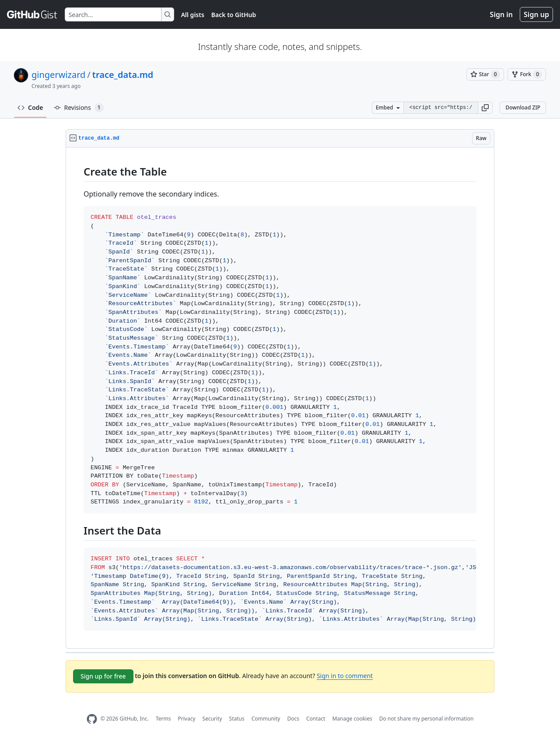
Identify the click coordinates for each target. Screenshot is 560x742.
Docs (293, 719)
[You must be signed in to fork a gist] (527, 74)
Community (266, 719)
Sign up (536, 14)
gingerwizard (58, 75)
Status (237, 719)
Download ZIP (523, 107)
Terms (163, 719)
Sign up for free (103, 676)
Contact (316, 719)
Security (212, 719)
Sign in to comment (345, 676)
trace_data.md (123, 75)
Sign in (501, 14)
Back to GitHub (234, 15)
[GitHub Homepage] (92, 719)
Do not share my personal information (427, 719)
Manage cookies (352, 719)
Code (30, 107)
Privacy (187, 719)
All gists (193, 15)
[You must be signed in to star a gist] (485, 74)
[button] (485, 108)
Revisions (79, 108)
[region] (280, 398)
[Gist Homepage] (32, 14)
